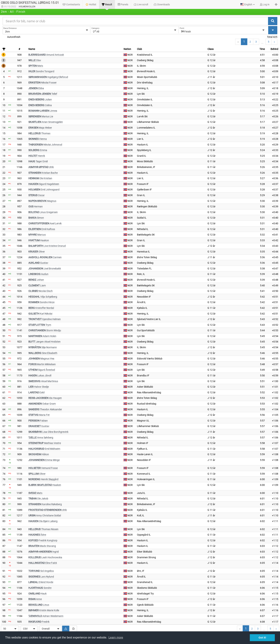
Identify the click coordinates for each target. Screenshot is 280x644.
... (262, 43)
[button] (247, 4)
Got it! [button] (262, 638)
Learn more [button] (116, 637)
